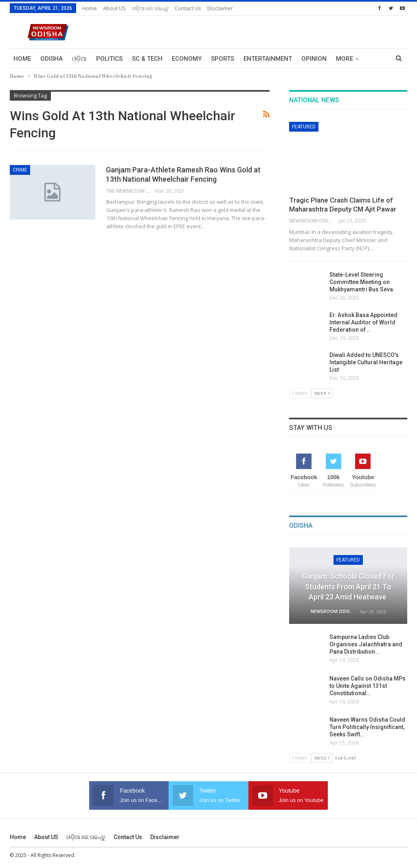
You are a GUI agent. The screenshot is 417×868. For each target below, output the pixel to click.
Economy (187, 59)
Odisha (52, 59)
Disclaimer (220, 8)
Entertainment (268, 59)
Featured (304, 127)
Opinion (314, 59)
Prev (300, 393)
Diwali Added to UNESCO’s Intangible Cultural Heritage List (366, 362)
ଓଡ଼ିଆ (79, 59)
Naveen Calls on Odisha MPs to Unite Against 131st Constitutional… (368, 686)
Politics (109, 59)
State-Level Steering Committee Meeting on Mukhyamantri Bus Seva (361, 282)
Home (90, 8)
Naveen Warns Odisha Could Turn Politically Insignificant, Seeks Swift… (367, 727)
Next (322, 393)
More (345, 59)
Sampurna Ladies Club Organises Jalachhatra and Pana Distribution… (366, 644)
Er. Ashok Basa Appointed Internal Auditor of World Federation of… (363, 322)
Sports (223, 59)
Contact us (188, 8)
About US (114, 8)
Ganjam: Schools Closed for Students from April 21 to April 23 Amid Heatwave (348, 586)
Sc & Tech (147, 59)
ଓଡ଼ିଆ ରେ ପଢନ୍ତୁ (150, 8)
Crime (20, 170)
